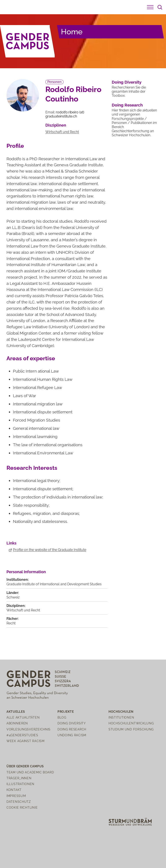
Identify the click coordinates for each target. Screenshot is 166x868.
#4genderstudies (22, 735)
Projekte (66, 712)
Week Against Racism (26, 741)
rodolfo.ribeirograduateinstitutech (65, 114)
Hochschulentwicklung (131, 723)
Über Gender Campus (25, 766)
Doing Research (127, 105)
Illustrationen (20, 784)
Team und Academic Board (30, 772)
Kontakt (14, 790)
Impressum (16, 796)
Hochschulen (121, 712)
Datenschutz (19, 802)
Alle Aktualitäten (23, 717)
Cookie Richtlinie (22, 807)
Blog (62, 717)
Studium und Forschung (131, 729)
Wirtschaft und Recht (62, 132)
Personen (54, 82)
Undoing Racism (72, 735)
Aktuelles (16, 712)
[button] (150, 7)
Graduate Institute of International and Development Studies (54, 584)
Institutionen (121, 717)
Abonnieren (17, 723)
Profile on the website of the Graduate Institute (50, 550)
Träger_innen (19, 778)
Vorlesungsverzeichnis (29, 729)
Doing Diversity (127, 82)
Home (72, 32)
